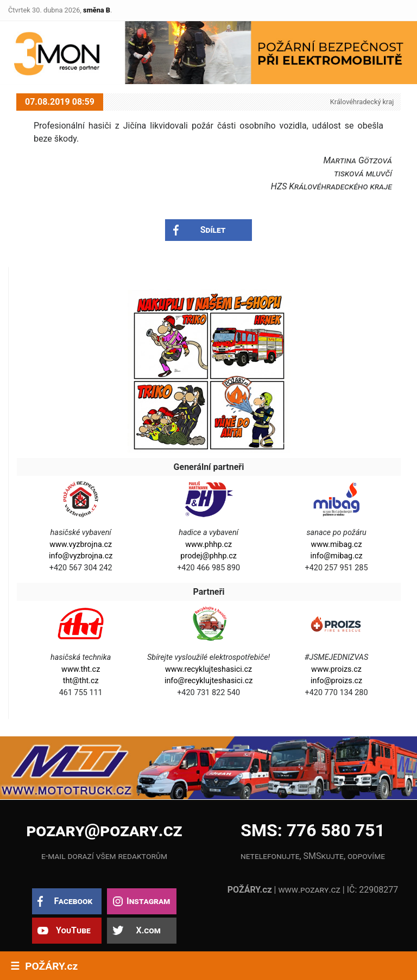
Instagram (148, 901)
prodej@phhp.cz (208, 556)
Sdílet (213, 230)
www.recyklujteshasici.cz (208, 669)
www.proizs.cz (336, 669)
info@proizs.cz (336, 681)
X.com (148, 930)
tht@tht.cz (81, 681)
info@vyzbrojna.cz (81, 556)
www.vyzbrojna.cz (81, 545)
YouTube (73, 930)
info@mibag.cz (336, 556)
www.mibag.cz (337, 545)
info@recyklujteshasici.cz (208, 681)
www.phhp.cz (208, 545)
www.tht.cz (81, 669)
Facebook (73, 901)
